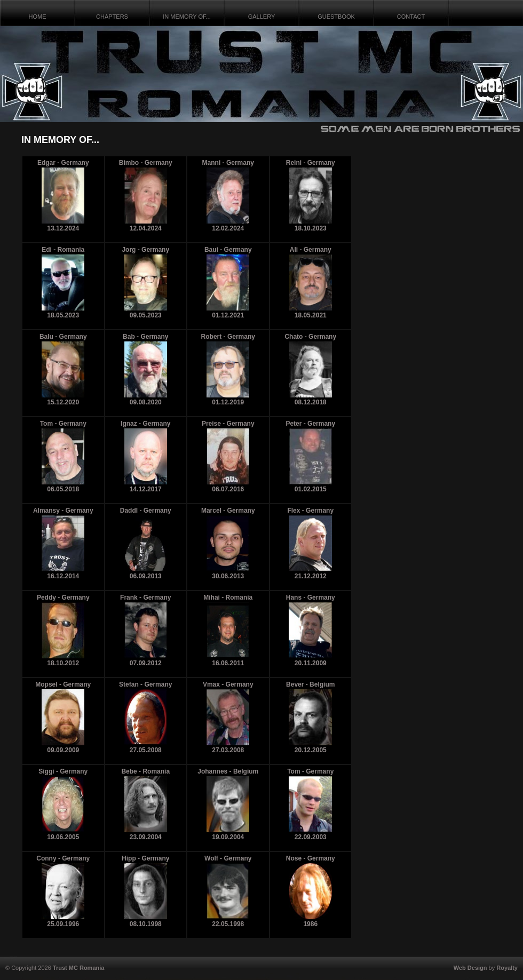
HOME (38, 17)
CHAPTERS (112, 17)
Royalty (507, 968)
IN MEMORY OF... (187, 17)
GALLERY (262, 17)
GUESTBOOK (336, 17)
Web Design (470, 968)
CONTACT (411, 17)
